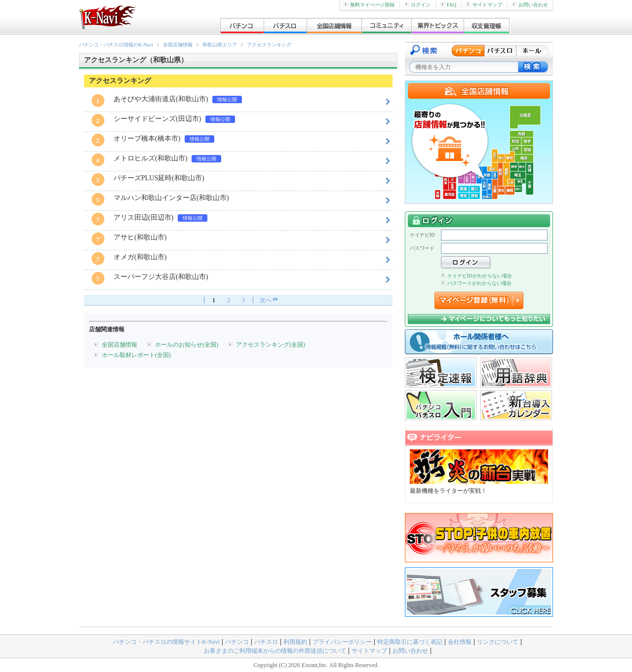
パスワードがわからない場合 (476, 283)
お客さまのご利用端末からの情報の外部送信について (275, 651)
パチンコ (237, 642)
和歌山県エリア (220, 45)
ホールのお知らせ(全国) (187, 345)
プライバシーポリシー (342, 642)
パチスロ (266, 642)
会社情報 (460, 642)
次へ (266, 300)
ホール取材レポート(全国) (136, 355)
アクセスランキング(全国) (271, 345)
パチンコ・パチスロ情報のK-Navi (116, 45)
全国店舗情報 (178, 45)
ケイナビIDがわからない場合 (476, 276)
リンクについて (498, 642)
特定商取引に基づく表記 (410, 642)
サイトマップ (484, 5)
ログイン (417, 5)
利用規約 (295, 642)
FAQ (448, 5)
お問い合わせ (530, 5)
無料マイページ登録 (369, 5)
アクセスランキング (269, 45)
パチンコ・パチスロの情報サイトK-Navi (166, 642)
